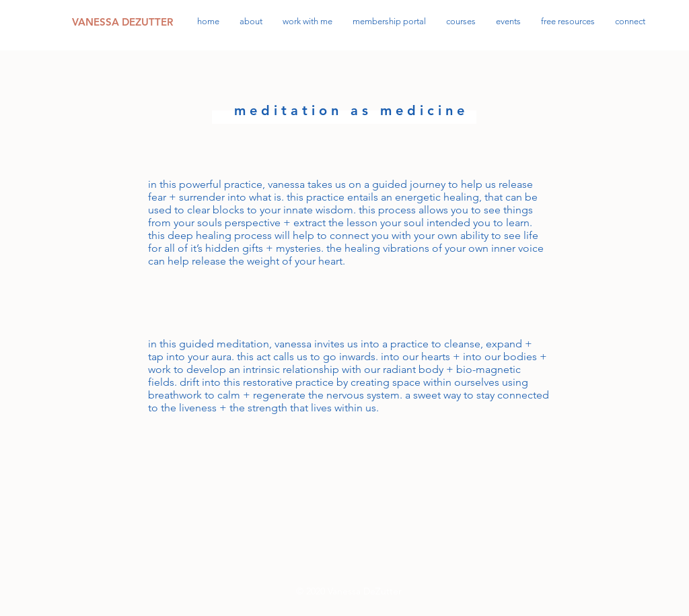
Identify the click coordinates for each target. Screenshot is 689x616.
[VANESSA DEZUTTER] (124, 22)
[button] (568, 21)
